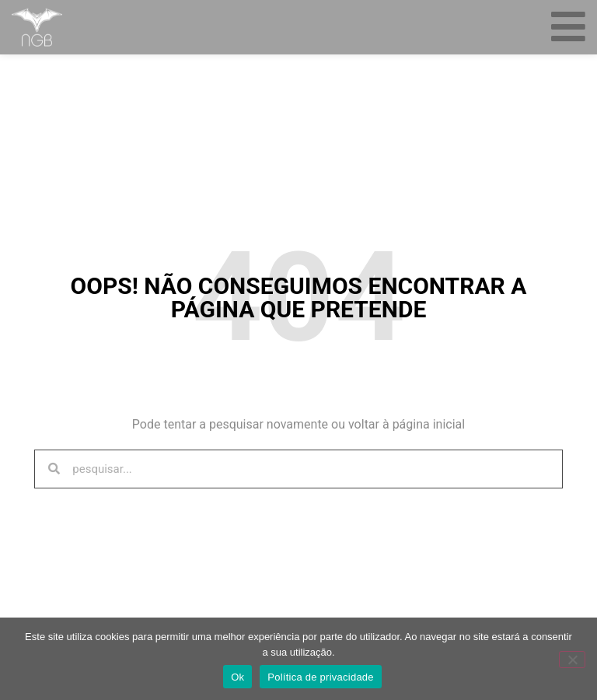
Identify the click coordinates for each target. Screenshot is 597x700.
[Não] (572, 660)
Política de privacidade (321, 677)
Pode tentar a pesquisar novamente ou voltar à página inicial (298, 424)
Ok (237, 677)
